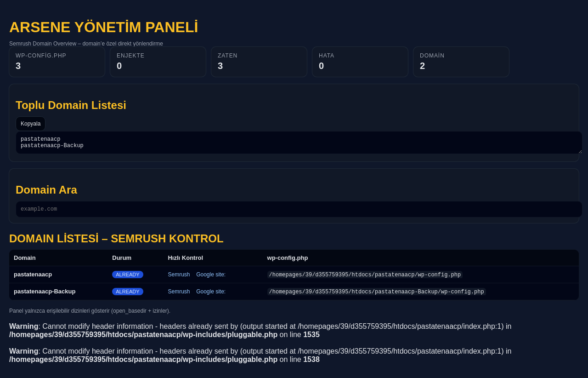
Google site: (211, 279)
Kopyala (31, 124)
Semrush (179, 279)
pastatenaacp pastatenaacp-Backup (299, 144)
